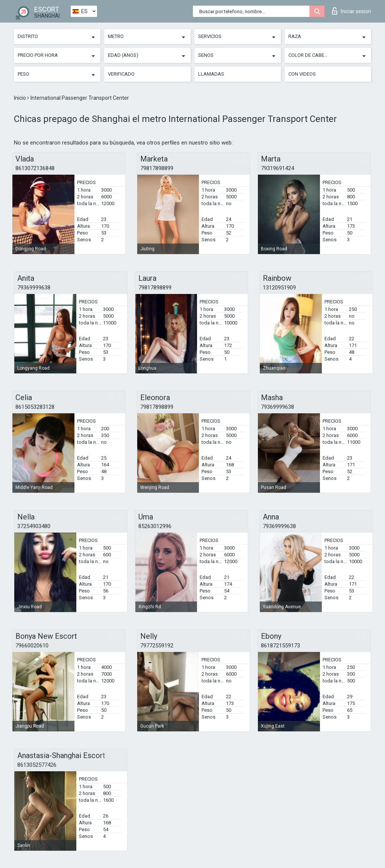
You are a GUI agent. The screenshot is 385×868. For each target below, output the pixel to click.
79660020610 (32, 646)
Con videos (302, 74)
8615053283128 (35, 407)
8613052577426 (37, 765)
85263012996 (155, 526)
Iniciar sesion (352, 11)
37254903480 (34, 526)
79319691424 (277, 168)
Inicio (20, 98)
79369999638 (34, 288)
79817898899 (157, 168)
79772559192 (157, 646)
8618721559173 (280, 646)
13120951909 (279, 288)
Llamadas (211, 74)
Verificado (121, 74)
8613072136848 (35, 168)
